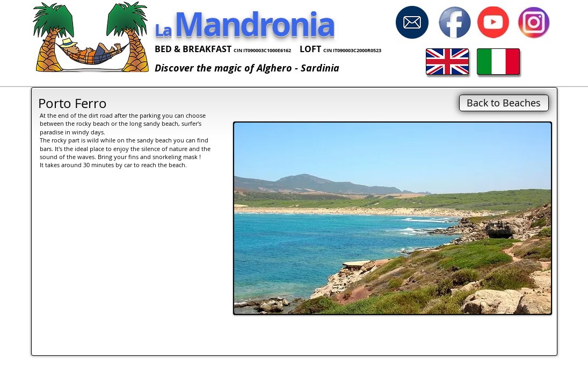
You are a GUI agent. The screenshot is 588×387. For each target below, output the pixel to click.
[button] (393, 218)
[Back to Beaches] (504, 103)
